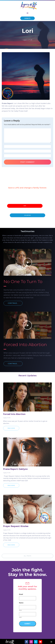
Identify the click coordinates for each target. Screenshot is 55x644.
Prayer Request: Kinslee (16, 526)
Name (21, 603)
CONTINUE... (13, 303)
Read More (11, 428)
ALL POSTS (28, 556)
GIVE (25, 206)
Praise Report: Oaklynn (15, 469)
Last (20, 617)
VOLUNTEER (27, 215)
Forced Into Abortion (14, 414)
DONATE (27, 18)
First (20, 610)
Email (21, 594)
